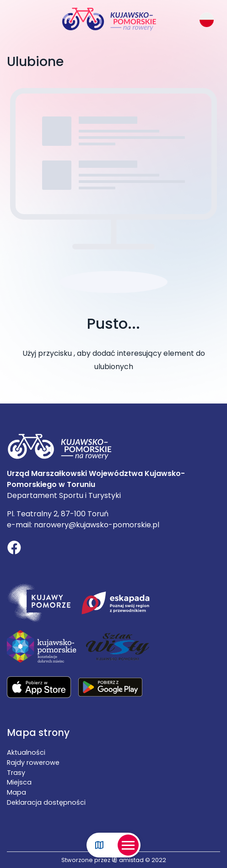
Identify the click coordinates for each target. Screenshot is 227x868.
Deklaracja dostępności (46, 802)
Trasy (16, 773)
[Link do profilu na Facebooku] (14, 549)
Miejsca (19, 782)
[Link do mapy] (99, 845)
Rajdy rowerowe (33, 763)
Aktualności (26, 752)
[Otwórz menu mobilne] (128, 845)
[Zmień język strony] (207, 19)
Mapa (16, 792)
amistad (128, 860)
